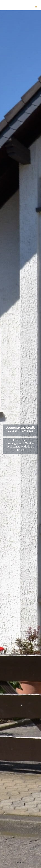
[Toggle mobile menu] (37, 7)
